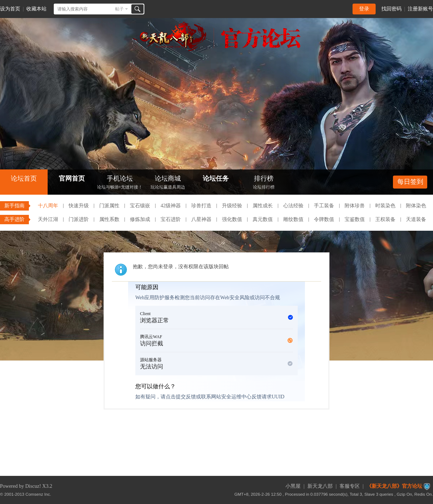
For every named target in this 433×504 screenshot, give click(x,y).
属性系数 (109, 219)
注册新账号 (420, 9)
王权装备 (385, 219)
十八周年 (48, 206)
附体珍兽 (355, 206)
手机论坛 (120, 183)
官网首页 (72, 178)
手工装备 (324, 206)
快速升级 (79, 206)
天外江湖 (48, 219)
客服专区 (350, 486)
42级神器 (171, 206)
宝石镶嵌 (140, 206)
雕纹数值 (293, 219)
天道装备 (416, 219)
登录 (364, 9)
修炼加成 (140, 219)
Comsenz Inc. (38, 494)
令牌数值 (324, 219)
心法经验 (293, 206)
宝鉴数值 (355, 219)
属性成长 (263, 206)
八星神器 (201, 219)
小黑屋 (293, 486)
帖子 (119, 9)
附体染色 (416, 206)
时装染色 (385, 206)
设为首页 (10, 9)
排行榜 (264, 183)
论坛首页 (24, 178)
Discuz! (33, 486)
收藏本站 (36, 9)
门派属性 (109, 206)
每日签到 (410, 182)
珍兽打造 (201, 206)
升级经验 (232, 206)
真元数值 (263, 219)
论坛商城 (168, 183)
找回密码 (392, 9)
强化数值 (232, 219)
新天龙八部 (320, 486)
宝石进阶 (171, 219)
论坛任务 (216, 178)
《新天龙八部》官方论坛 (394, 486)
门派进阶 (79, 219)
